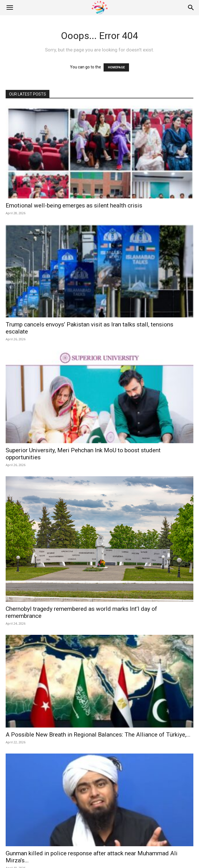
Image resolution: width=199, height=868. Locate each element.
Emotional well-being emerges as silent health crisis (74, 205)
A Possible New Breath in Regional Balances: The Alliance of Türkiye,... (98, 735)
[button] (10, 8)
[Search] (191, 8)
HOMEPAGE (116, 67)
